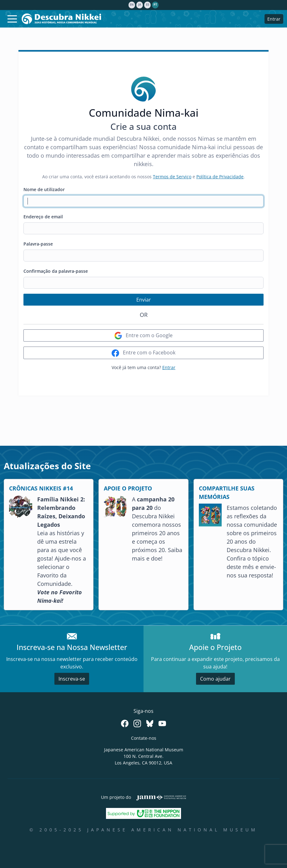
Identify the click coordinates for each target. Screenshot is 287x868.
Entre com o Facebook (143, 353)
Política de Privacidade (220, 177)
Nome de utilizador (44, 189)
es (148, 5)
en (132, 5)
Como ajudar (215, 679)
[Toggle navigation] (12, 19)
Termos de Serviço (172, 177)
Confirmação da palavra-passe (56, 271)
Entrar (274, 19)
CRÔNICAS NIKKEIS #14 (41, 488)
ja (140, 5)
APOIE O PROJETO (128, 488)
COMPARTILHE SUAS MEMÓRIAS (227, 492)
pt (155, 5)
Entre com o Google (143, 336)
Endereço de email (43, 217)
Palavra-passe (38, 244)
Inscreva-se (72, 679)
